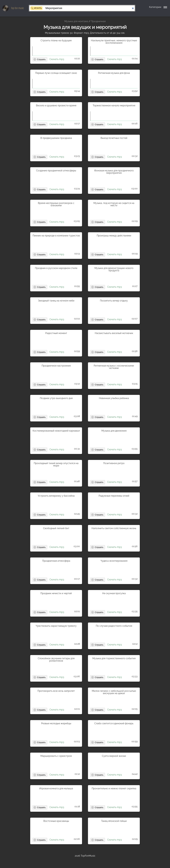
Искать (38, 8)
